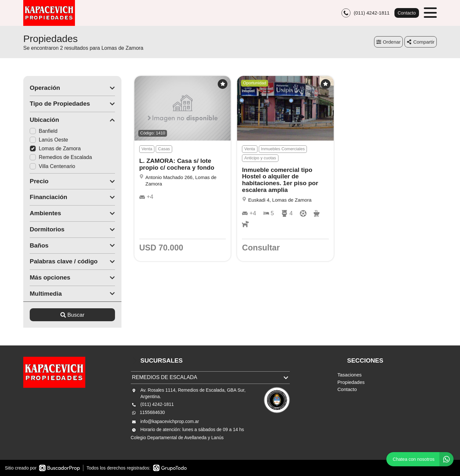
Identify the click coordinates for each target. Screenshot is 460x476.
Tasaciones (350, 375)
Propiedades (351, 382)
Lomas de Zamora (55, 148)
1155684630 (152, 412)
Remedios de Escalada (61, 157)
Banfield (44, 131)
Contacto (407, 13)
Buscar (73, 315)
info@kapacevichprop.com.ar (170, 421)
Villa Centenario (52, 166)
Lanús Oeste (49, 140)
